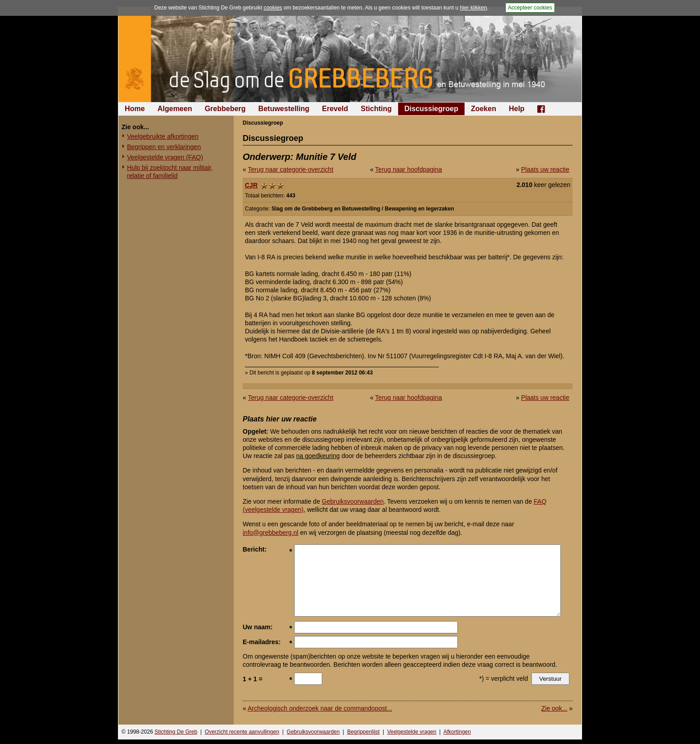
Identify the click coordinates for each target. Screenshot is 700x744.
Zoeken (484, 109)
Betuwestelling (284, 109)
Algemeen (174, 109)
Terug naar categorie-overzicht (290, 169)
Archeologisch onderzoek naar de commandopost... (320, 708)
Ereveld (335, 109)
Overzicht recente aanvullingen (242, 732)
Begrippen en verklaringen (164, 147)
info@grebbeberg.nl (270, 533)
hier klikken (474, 8)
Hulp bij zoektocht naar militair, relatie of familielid (170, 172)
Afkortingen (457, 732)
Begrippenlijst (363, 732)
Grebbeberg (225, 109)
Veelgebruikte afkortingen (163, 136)
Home (135, 109)
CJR (251, 185)
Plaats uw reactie (545, 169)
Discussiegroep (431, 109)
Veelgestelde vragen (412, 732)
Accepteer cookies (530, 8)
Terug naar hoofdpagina (409, 169)
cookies (273, 8)
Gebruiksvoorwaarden (353, 501)
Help (517, 109)
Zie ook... (554, 708)
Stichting (376, 109)
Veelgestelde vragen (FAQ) (165, 157)
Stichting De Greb (176, 732)
